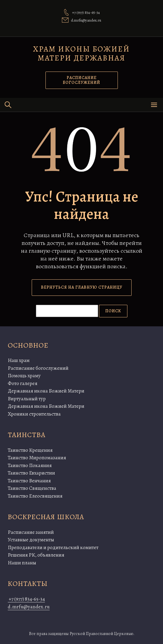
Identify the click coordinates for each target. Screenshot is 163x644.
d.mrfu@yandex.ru (29, 607)
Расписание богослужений (38, 368)
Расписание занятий (31, 532)
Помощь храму (24, 376)
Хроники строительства (34, 414)
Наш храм (19, 360)
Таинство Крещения (30, 450)
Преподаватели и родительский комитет (53, 547)
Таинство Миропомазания (37, 458)
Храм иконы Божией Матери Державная (81, 53)
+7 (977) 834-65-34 (26, 599)
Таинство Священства (32, 488)
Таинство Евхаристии (31, 473)
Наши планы (22, 563)
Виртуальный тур (27, 399)
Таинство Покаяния (30, 465)
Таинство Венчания (29, 481)
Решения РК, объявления (36, 555)
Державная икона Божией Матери (46, 391)
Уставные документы (31, 540)
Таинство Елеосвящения (35, 496)
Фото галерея (23, 383)
